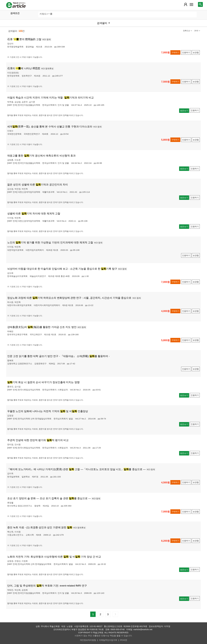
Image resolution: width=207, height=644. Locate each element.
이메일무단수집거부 (108, 640)
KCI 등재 (47, 39)
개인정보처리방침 (88, 640)
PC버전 (124, 640)
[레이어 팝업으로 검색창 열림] (200, 4)
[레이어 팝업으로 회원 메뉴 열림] (186, 4)
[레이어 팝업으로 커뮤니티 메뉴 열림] (192, 4)
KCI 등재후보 (47, 68)
